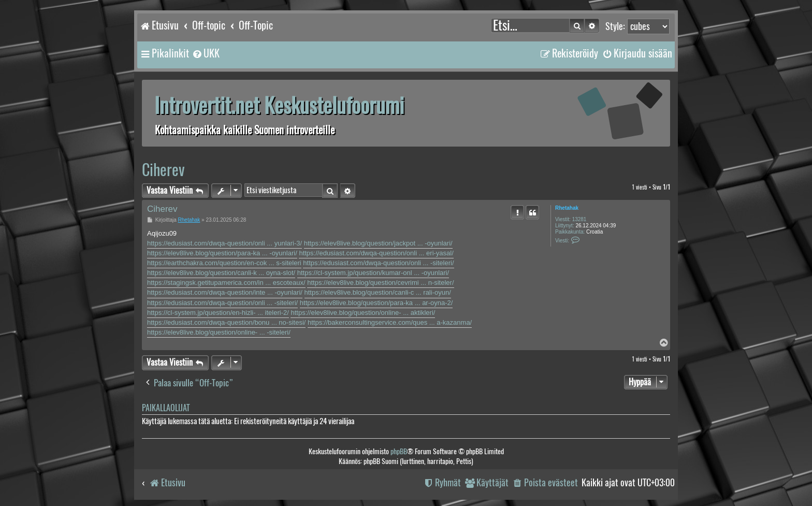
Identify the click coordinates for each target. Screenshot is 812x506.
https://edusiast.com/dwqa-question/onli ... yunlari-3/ (224, 243)
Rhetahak (567, 208)
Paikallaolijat (166, 408)
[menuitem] (206, 53)
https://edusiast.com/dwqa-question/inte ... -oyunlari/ (225, 292)
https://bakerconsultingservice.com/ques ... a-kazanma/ (390, 322)
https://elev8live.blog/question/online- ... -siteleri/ (219, 332)
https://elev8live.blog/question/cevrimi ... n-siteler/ (380, 283)
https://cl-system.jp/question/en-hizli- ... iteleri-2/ (218, 313)
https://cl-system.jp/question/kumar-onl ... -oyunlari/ (373, 273)
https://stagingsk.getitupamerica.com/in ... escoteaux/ (226, 283)
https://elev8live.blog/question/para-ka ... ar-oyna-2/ (376, 303)
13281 (579, 219)
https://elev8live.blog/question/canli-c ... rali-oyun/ (378, 292)
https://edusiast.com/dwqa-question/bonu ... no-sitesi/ (226, 322)
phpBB (399, 451)
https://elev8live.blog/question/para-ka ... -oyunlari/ (222, 253)
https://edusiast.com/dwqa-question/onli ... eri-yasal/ (376, 253)
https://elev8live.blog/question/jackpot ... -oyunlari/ (378, 243)
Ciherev (163, 170)
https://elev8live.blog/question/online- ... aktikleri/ (363, 313)
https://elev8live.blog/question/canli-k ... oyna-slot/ (221, 273)
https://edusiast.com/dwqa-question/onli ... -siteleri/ (378, 263)
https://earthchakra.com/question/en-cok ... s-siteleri (224, 263)
